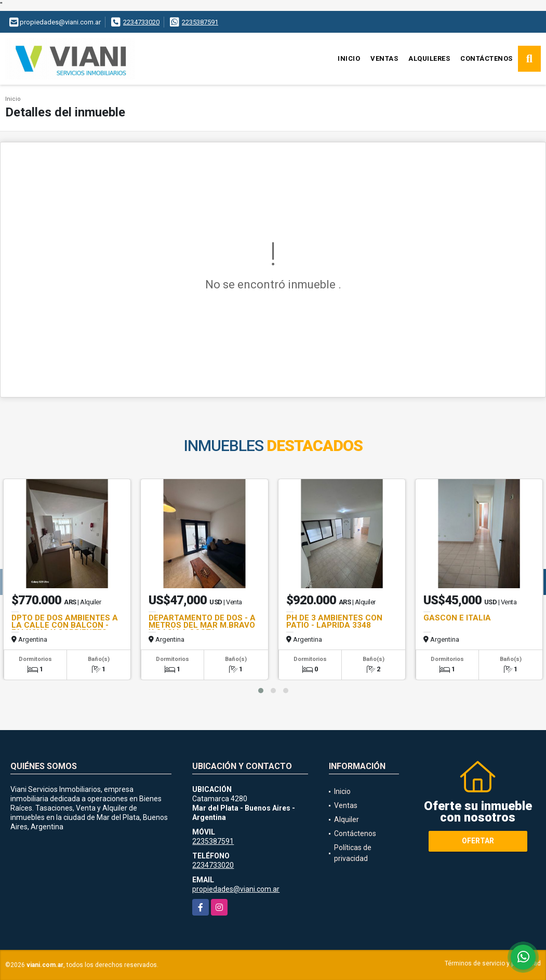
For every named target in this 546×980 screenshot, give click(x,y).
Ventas (384, 58)
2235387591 (200, 22)
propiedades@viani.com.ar (236, 889)
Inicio (349, 58)
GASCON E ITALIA (457, 618)
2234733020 (141, 22)
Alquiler (347, 819)
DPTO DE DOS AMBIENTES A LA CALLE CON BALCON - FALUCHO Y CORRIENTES (65, 625)
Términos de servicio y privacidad (493, 963)
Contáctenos (487, 58)
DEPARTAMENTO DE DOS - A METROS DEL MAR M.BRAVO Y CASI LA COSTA (202, 625)
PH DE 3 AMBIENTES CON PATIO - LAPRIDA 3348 (334, 621)
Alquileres (429, 58)
